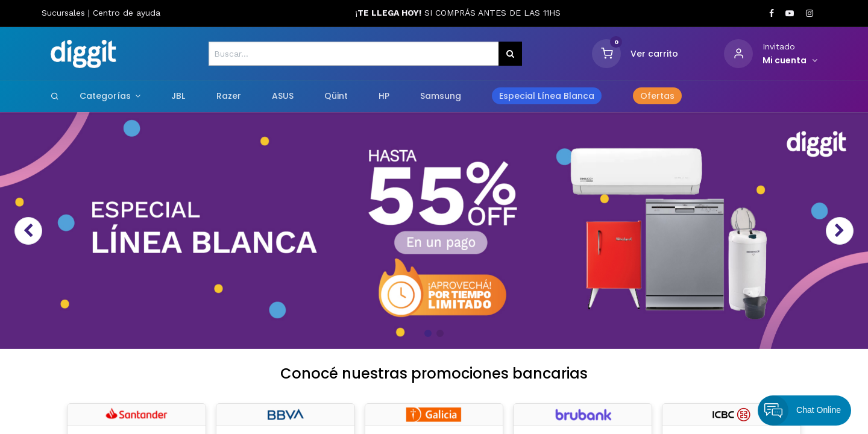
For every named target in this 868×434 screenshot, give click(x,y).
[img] (49, 231)
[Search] (55, 96)
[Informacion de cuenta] (790, 61)
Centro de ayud (124, 13)
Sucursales (65, 13)
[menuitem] (178, 96)
